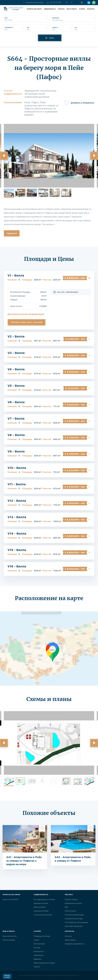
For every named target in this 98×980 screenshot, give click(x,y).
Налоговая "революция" (74, 926)
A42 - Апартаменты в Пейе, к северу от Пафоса (73, 859)
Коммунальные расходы (74, 919)
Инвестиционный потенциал (44, 963)
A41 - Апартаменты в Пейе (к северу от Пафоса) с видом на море (24, 861)
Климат (37, 940)
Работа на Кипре (9, 940)
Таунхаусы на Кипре (41, 911)
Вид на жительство (10, 936)
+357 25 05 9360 (55, 3)
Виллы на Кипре (40, 907)
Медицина (37, 959)
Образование (39, 955)
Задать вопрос (70, 940)
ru (67, 3)
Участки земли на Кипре (43, 915)
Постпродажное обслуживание (76, 922)
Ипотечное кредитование (74, 915)
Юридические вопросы (73, 903)
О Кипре (82, 9)
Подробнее (12, 233)
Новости (37, 967)
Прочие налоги (70, 911)
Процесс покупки (71, 900)
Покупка (61, 9)
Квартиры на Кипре (41, 903)
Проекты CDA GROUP (34, 9)
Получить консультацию (35, 3)
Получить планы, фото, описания (27, 322)
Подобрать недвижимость (74, 944)
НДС (66, 907)
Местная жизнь (39, 944)
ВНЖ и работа (72, 9)
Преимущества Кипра (42, 936)
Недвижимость (50, 9)
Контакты (91, 9)
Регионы (37, 948)
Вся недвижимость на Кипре (44, 900)
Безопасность (39, 951)
